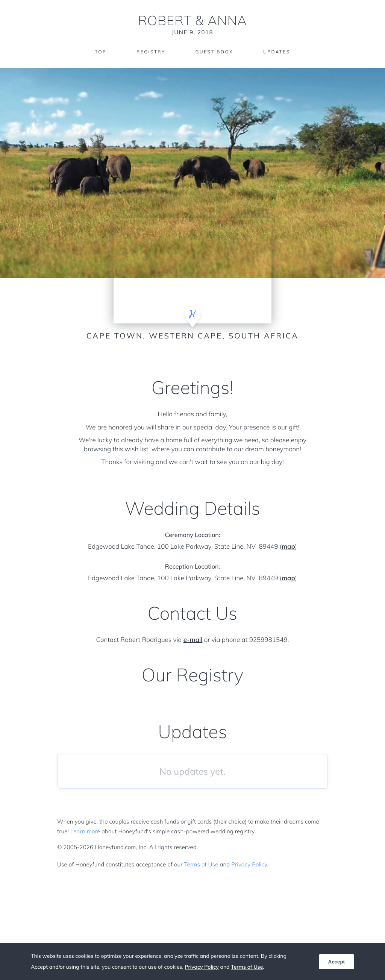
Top (101, 52)
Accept (336, 962)
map (288, 547)
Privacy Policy (249, 864)
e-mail (193, 640)
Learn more (85, 831)
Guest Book (214, 52)
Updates (277, 52)
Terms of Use (201, 864)
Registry (151, 52)
